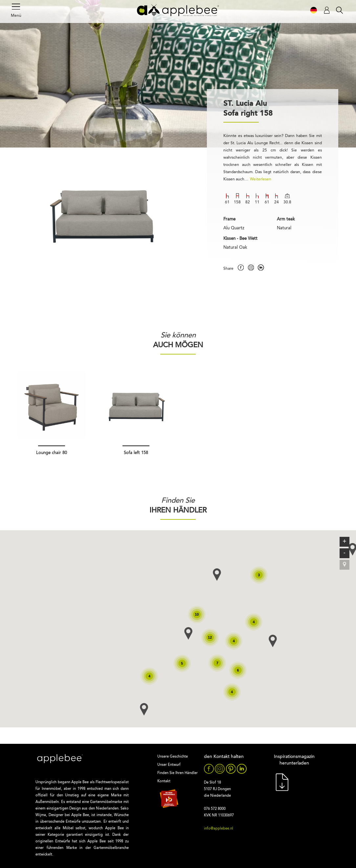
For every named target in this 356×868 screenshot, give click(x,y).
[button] (144, 709)
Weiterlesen (261, 179)
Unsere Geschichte (173, 757)
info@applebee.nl (219, 829)
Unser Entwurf (169, 765)
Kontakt (164, 781)
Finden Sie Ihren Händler (178, 773)
